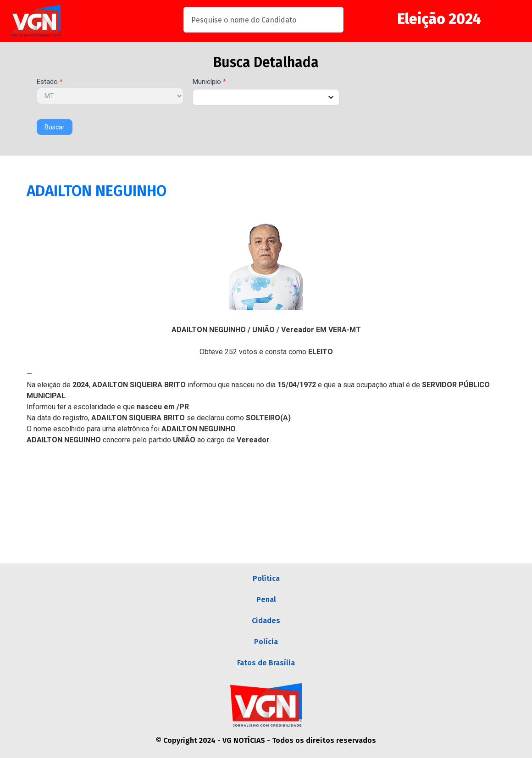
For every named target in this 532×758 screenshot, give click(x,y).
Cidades (266, 621)
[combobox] (263, 20)
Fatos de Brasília (266, 663)
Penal (266, 599)
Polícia (266, 642)
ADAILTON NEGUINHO (97, 191)
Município (209, 82)
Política (266, 578)
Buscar (55, 127)
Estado (50, 82)
